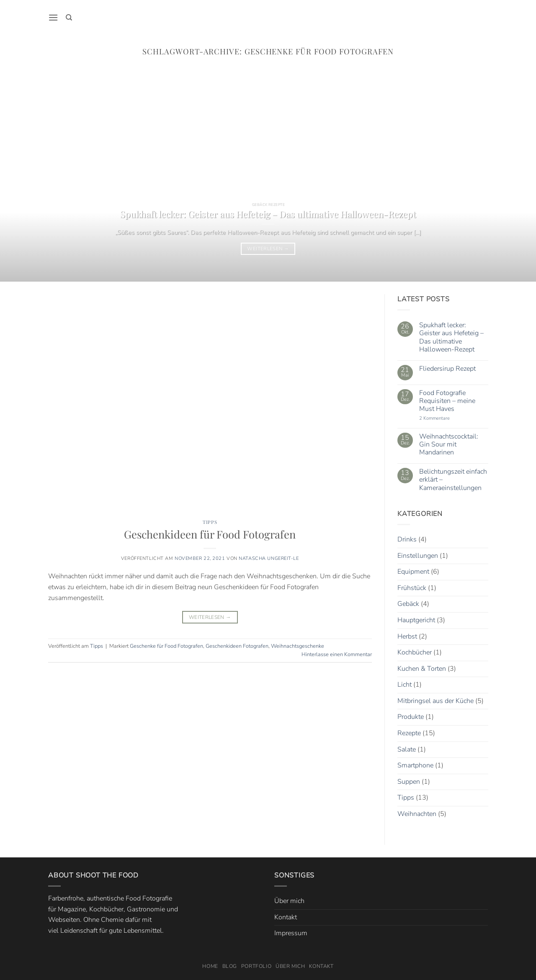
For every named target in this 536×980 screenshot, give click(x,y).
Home (210, 966)
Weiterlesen (268, 249)
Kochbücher (415, 652)
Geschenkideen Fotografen (237, 646)
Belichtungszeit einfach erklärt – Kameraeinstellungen (453, 480)
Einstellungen (418, 556)
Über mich (289, 901)
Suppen (409, 782)
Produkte (411, 717)
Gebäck (408, 604)
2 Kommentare (444, 419)
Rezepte (409, 733)
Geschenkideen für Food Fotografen (210, 534)
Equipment (413, 572)
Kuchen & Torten (422, 669)
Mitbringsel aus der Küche (435, 701)
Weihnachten (417, 814)
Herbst (407, 636)
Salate (407, 749)
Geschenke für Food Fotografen (166, 646)
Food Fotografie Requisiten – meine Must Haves (447, 401)
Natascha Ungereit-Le (269, 558)
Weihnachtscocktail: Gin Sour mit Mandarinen (448, 445)
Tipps (210, 522)
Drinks (407, 539)
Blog (230, 966)
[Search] (69, 18)
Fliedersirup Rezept (447, 369)
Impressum (291, 933)
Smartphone (415, 766)
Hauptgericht (416, 620)
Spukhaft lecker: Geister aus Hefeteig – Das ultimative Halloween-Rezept (268, 214)
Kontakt (286, 917)
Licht (405, 685)
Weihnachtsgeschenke (298, 646)
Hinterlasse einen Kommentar (337, 654)
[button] (53, 17)
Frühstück (412, 588)
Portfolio (256, 966)
